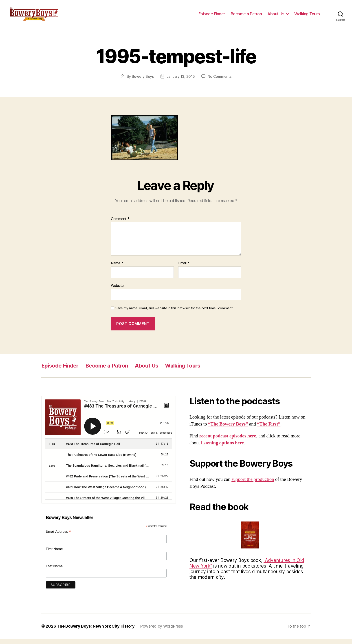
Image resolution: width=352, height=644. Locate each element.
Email (184, 269)
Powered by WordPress (162, 631)
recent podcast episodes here (228, 441)
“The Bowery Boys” (228, 429)
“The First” (269, 429)
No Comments (219, 82)
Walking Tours (307, 16)
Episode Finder (212, 16)
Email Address (58, 537)
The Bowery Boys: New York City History (96, 631)
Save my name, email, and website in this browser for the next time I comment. (174, 314)
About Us (276, 16)
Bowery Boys (143, 82)
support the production (253, 485)
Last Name (54, 571)
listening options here (222, 448)
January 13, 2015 (181, 82)
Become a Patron (246, 16)
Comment (120, 224)
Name (117, 269)
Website (117, 291)
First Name (54, 554)
